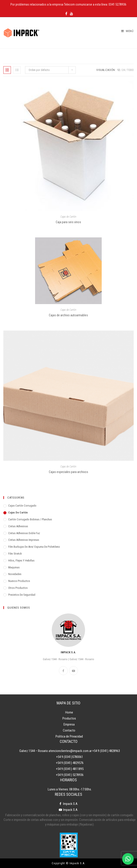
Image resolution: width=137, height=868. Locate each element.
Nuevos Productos (19, 581)
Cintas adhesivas (18, 526)
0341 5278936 (117, 4)
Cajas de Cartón (68, 217)
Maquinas (14, 567)
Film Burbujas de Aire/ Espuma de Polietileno (34, 547)
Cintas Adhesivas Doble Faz (24, 533)
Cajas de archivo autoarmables (68, 315)
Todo (130, 70)
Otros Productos (18, 588)
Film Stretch (15, 554)
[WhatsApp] (128, 859)
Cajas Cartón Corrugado (22, 506)
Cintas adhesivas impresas (24, 540)
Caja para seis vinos (68, 222)
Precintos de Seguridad (22, 595)
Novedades (15, 574)
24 (123, 70)
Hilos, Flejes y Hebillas (21, 560)
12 (119, 70)
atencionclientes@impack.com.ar (70, 751)
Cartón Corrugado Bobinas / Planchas (30, 519)
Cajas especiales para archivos (68, 472)
